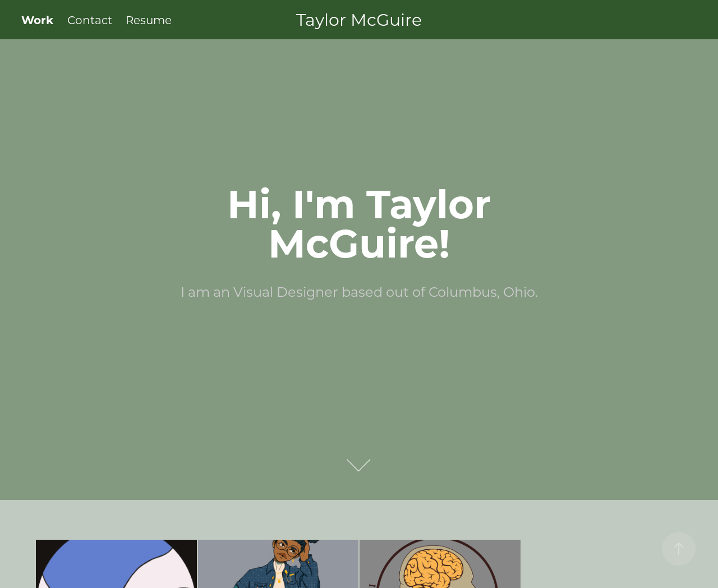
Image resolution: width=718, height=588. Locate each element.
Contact (90, 20)
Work (37, 19)
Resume (149, 20)
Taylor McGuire (359, 19)
